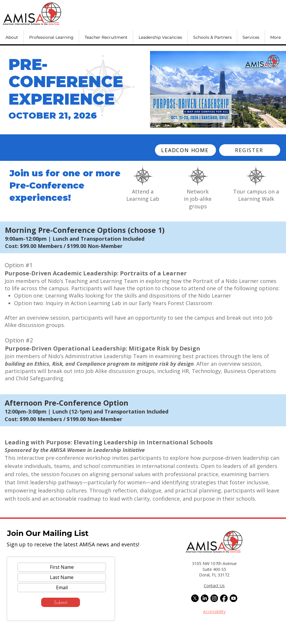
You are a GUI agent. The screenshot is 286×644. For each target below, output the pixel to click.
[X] (195, 598)
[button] (12, 37)
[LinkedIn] (205, 598)
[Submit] (61, 602)
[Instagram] (214, 598)
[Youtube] (233, 598)
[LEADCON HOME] (185, 150)
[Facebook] (224, 598)
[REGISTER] (250, 150)
